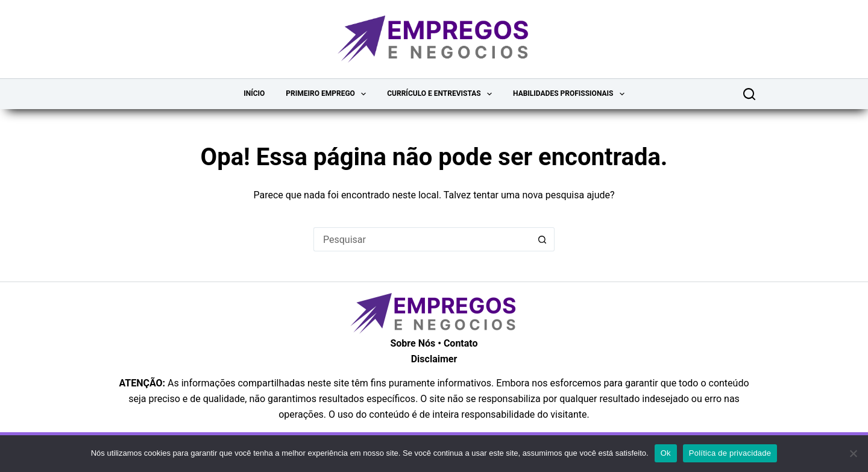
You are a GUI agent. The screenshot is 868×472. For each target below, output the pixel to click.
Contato (461, 343)
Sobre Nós (413, 343)
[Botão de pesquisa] (542, 239)
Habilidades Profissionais (571, 94)
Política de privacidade (730, 453)
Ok (666, 453)
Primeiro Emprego (328, 94)
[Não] (853, 453)
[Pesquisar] (749, 94)
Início (254, 93)
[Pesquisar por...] (422, 239)
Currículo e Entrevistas (442, 94)
